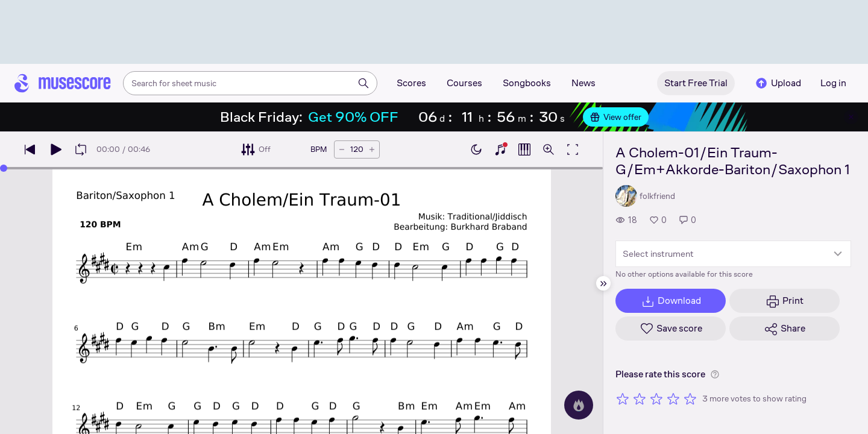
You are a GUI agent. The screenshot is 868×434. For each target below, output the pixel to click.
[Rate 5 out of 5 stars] (690, 398)
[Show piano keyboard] (500, 149)
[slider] (4, 168)
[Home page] (63, 83)
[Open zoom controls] (549, 149)
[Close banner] (851, 117)
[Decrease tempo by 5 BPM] (342, 149)
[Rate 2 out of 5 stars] (640, 398)
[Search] (363, 83)
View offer (616, 117)
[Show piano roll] (524, 149)
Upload (778, 83)
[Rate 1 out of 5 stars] (623, 398)
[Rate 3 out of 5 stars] (656, 398)
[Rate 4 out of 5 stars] (673, 398)
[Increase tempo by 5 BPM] (372, 149)
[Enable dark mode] (476, 149)
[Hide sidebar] (603, 283)
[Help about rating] (715, 374)
